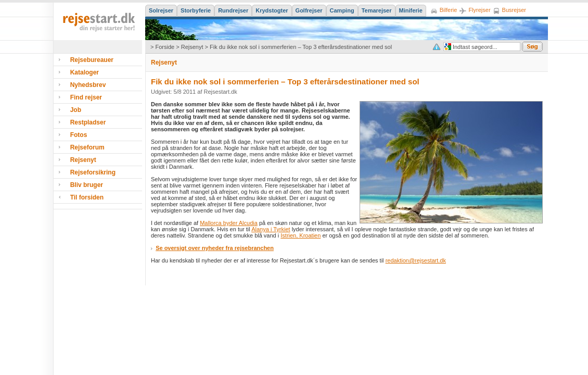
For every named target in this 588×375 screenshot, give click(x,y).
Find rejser (86, 97)
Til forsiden (87, 197)
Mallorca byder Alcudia (229, 223)
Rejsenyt (192, 47)
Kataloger (85, 72)
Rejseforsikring (93, 172)
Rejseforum (87, 147)
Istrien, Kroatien (301, 235)
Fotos (79, 135)
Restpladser (88, 122)
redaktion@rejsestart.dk (416, 260)
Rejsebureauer (92, 60)
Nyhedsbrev (88, 85)
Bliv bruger (87, 185)
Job (76, 110)
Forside (165, 47)
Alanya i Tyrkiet (271, 229)
